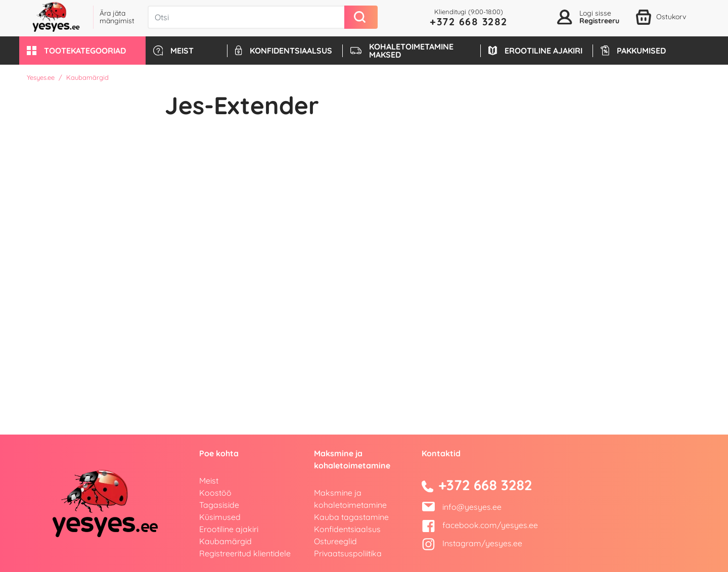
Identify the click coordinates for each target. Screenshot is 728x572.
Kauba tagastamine (351, 517)
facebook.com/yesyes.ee (480, 525)
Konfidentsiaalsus (347, 529)
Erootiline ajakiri (229, 529)
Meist (209, 481)
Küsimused (220, 517)
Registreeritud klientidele (245, 553)
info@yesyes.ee (472, 507)
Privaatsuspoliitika (348, 553)
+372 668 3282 (469, 21)
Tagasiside (219, 505)
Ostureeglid (335, 541)
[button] (82, 51)
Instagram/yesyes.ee (472, 543)
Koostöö (215, 493)
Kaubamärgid (225, 541)
